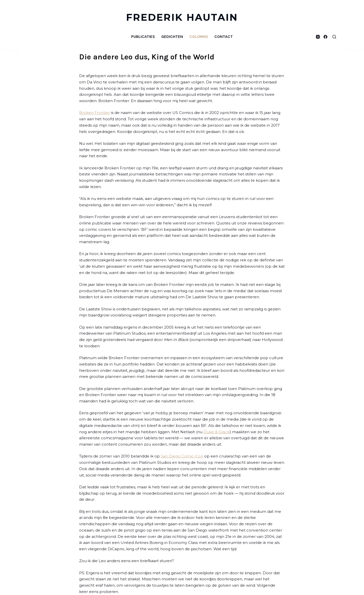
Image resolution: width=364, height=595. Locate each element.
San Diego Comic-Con (182, 456)
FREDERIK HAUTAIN (182, 17)
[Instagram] (318, 37)
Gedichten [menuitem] (172, 37)
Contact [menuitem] (224, 37)
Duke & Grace (217, 432)
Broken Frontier (95, 113)
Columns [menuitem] (199, 37)
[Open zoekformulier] (334, 37)
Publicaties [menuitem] (143, 37)
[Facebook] (325, 37)
